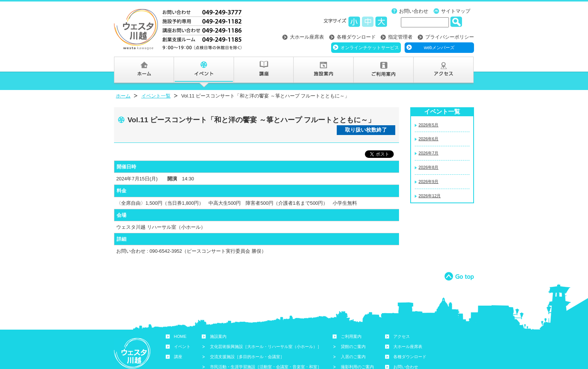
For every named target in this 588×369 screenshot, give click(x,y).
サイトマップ (456, 11)
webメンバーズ (439, 48)
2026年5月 (428, 125)
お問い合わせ (414, 11)
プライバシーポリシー (450, 37)
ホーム (123, 96)
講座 (178, 357)
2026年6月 (428, 139)
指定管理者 (400, 37)
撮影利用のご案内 (357, 367)
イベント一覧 (156, 96)
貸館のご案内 (353, 346)
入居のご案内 (353, 357)
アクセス (402, 336)
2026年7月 (428, 153)
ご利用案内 (351, 336)
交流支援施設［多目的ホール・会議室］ (247, 357)
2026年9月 (428, 181)
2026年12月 (430, 196)
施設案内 (218, 336)
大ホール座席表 (307, 37)
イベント (182, 346)
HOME (180, 336)
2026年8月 (428, 167)
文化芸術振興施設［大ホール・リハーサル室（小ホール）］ (266, 346)
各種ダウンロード (356, 37)
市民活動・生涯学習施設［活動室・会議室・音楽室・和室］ (266, 367)
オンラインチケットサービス (370, 48)
